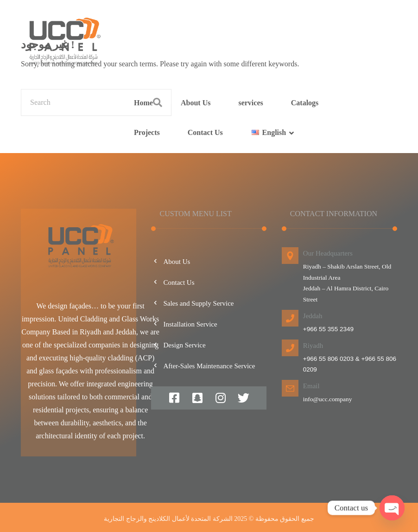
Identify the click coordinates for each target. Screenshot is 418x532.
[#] (174, 398)
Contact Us (173, 282)
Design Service (178, 345)
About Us (171, 262)
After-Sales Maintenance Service (203, 366)
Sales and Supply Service (192, 303)
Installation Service (184, 324)
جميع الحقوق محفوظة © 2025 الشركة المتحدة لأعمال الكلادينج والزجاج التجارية (209, 519)
